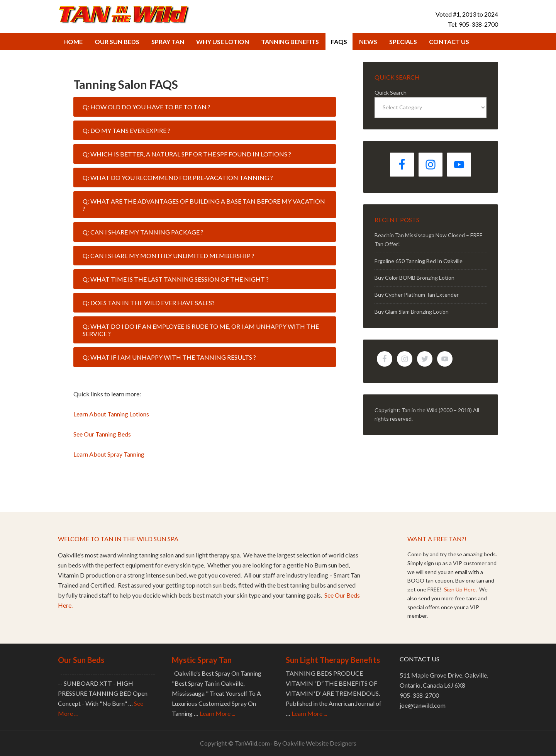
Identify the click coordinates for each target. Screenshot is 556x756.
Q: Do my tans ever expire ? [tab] (126, 130)
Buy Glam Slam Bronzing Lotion (412, 312)
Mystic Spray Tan (202, 660)
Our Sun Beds (81, 660)
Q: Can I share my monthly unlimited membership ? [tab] (169, 256)
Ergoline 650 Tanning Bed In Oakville (419, 261)
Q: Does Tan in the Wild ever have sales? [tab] (149, 303)
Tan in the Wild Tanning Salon (124, 14)
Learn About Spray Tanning (109, 454)
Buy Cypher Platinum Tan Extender (417, 295)
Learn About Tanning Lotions (111, 414)
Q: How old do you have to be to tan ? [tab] (147, 107)
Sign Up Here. (461, 589)
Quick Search (391, 93)
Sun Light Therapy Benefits (333, 660)
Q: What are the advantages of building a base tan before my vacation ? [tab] (204, 205)
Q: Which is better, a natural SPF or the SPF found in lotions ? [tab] (187, 154)
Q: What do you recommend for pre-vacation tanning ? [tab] (178, 178)
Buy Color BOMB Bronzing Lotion (414, 278)
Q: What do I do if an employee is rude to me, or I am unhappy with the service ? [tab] (201, 330)
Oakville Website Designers (319, 743)
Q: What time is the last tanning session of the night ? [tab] (176, 279)
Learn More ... (217, 713)
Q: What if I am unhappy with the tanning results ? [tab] (169, 357)
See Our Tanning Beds (102, 434)
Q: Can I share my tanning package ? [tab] (143, 232)
